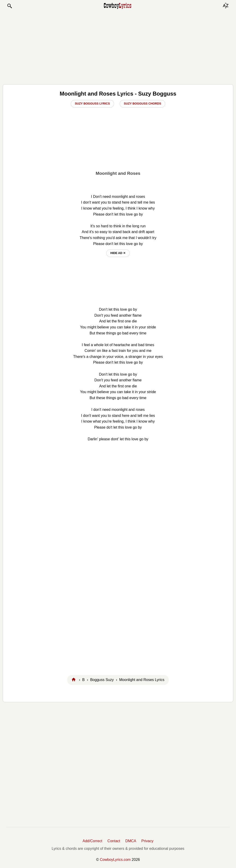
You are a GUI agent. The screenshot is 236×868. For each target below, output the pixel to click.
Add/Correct (92, 841)
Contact (114, 841)
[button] (9, 6)
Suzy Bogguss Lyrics (92, 104)
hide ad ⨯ (118, 253)
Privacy (147, 841)
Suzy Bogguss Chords (142, 104)
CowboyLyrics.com (115, 860)
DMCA (131, 841)
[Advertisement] (118, 47)
